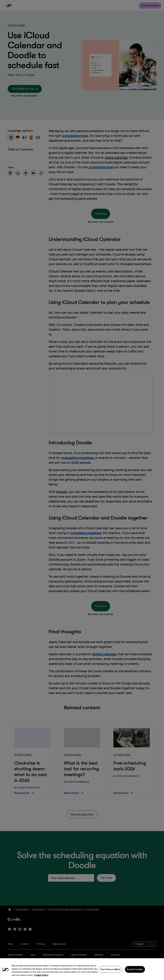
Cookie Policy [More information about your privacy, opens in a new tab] (41, 978)
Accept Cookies (135, 972)
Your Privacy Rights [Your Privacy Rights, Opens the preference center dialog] (111, 972)
